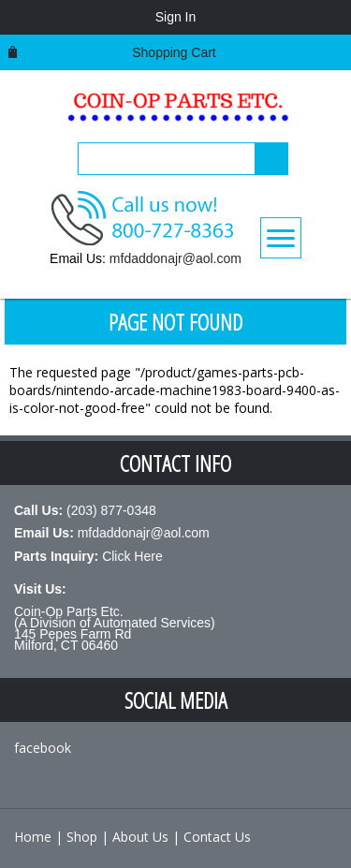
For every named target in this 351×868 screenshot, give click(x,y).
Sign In (176, 17)
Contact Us (217, 837)
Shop (82, 837)
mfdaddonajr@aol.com (175, 258)
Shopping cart (174, 52)
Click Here (132, 556)
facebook (43, 748)
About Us (140, 837)
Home (33, 837)
